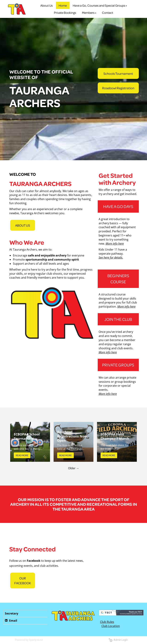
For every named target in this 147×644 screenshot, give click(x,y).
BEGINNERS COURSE (118, 279)
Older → (74, 468)
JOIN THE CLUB (118, 319)
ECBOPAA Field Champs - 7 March (115, 436)
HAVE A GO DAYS (118, 206)
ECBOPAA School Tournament (27, 436)
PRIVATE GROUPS (118, 365)
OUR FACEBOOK (23, 581)
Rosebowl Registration (118, 88)
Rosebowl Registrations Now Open (72, 436)
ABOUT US (23, 225)
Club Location (111, 626)
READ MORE (22, 455)
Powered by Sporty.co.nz (29, 640)
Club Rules (107, 622)
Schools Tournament (118, 73)
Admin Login (118, 640)
